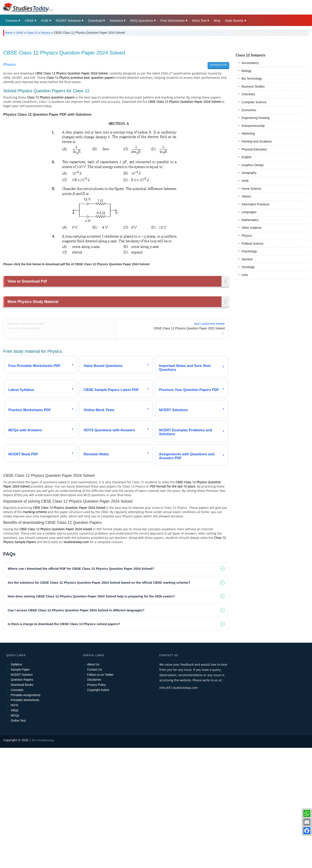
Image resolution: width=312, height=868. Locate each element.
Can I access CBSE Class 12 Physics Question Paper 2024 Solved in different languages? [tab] (76, 670)
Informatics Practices (256, 204)
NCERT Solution (22, 735)
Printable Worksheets (25, 760)
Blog (217, 20)
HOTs (14, 765)
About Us (93, 724)
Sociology (248, 267)
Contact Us (94, 730)
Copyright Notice (98, 750)
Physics (46, 33)
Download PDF (218, 65)
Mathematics (250, 220)
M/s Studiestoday (43, 800)
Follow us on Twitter (100, 735)
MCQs (15, 776)
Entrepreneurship (253, 126)
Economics (249, 110)
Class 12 (32, 33)
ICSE (45, 20)
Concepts (17, 750)
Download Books (22, 745)
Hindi (245, 181)
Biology (247, 71)
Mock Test (199, 20)
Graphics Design (253, 165)
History (246, 196)
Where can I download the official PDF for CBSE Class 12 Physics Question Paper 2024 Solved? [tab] (81, 629)
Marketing (248, 133)
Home (9, 33)
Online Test (18, 781)
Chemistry (248, 94)
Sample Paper (20, 730)
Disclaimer (94, 740)
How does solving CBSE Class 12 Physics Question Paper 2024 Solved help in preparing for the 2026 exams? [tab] (91, 656)
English (247, 157)
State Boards (234, 20)
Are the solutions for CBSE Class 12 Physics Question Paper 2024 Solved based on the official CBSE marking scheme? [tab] (99, 643)
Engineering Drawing (256, 118)
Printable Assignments (26, 755)
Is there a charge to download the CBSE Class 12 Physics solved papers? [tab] (64, 684)
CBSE (29, 20)
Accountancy (250, 63)
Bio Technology (252, 79)
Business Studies (253, 86)
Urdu (245, 275)
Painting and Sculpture (257, 141)
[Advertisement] (116, 323)
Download (95, 20)
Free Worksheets (173, 20)
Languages (249, 212)
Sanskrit (247, 259)
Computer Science (254, 102)
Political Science (253, 244)
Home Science (251, 189)
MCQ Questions (142, 20)
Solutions (116, 20)
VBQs (15, 770)
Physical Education (254, 149)
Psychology (249, 251)
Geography (249, 173)
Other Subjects (252, 228)
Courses (12, 20)
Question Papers (22, 740)
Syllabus (16, 724)
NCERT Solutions (68, 20)
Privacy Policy (96, 745)
